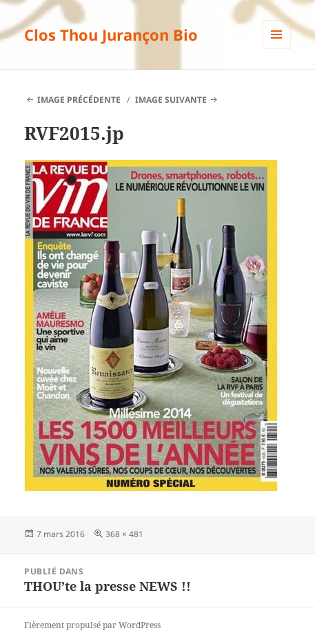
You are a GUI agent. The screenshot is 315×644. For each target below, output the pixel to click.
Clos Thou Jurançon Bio (111, 34)
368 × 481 (124, 534)
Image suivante (171, 100)
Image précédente (79, 100)
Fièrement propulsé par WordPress (92, 625)
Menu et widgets (277, 49)
